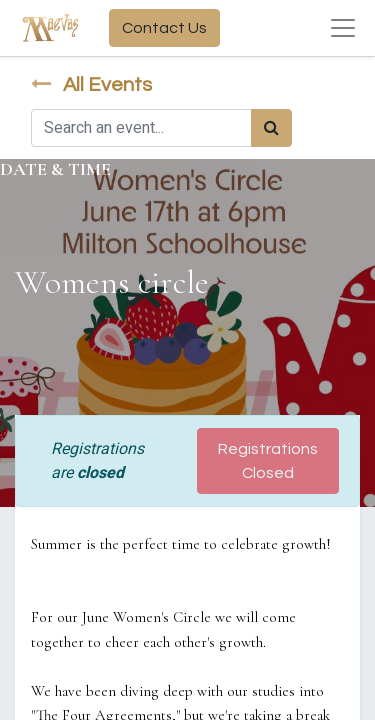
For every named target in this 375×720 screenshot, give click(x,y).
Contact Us (164, 28)
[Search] (271, 128)
